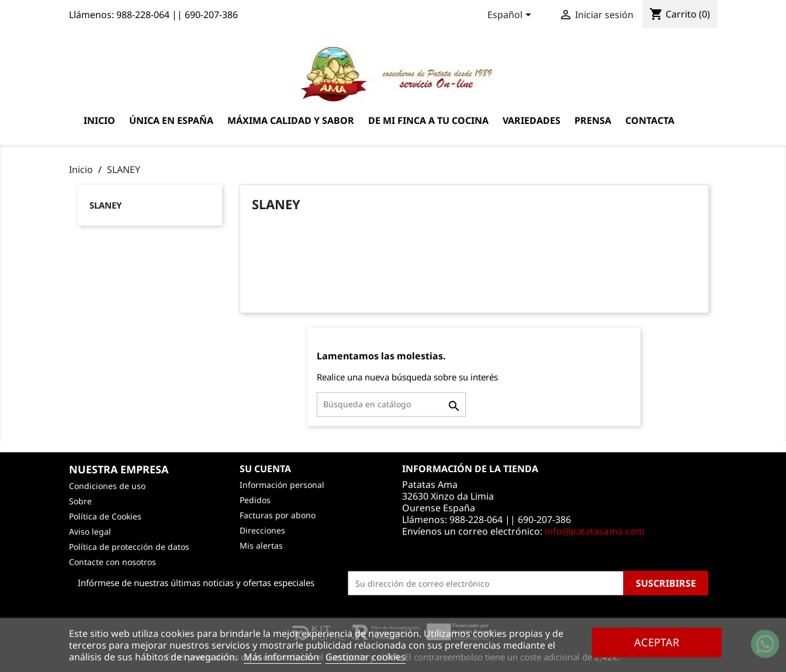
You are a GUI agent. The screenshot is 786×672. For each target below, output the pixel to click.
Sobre (80, 501)
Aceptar (657, 642)
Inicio (99, 120)
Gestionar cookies (366, 657)
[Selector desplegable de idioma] (511, 16)
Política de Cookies (105, 516)
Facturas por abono (278, 515)
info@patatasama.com (595, 531)
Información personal (282, 485)
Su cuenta (265, 469)
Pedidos (255, 500)
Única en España (171, 120)
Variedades (531, 120)
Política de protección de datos (129, 547)
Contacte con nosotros (112, 562)
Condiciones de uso (107, 486)
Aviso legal (90, 531)
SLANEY (105, 205)
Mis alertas (261, 545)
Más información (283, 657)
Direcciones (262, 530)
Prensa (593, 120)
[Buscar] (391, 404)
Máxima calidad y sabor (291, 120)
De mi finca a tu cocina (428, 120)
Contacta (650, 120)
